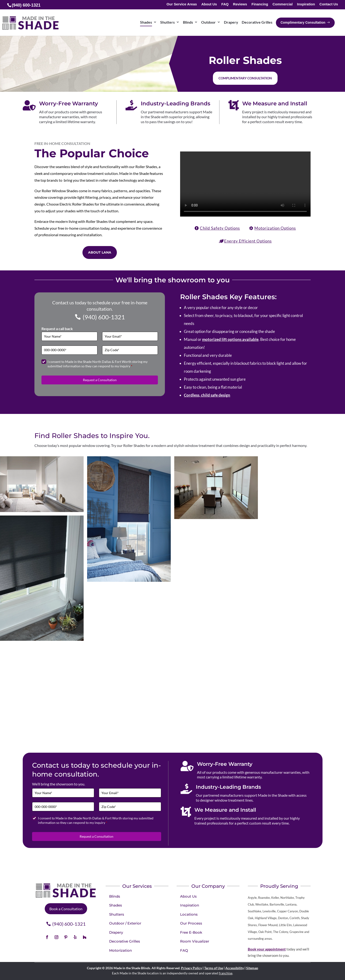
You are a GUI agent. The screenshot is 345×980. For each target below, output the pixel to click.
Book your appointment (267, 949)
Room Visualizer (195, 941)
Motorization (121, 950)
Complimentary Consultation (245, 78)
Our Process (191, 923)
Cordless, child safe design (207, 395)
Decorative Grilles (125, 941)
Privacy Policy (191, 968)
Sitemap (252, 968)
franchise (226, 973)
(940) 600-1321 (104, 317)
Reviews (240, 4)
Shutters (117, 914)
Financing (260, 4)
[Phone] (69, 350)
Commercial (282, 4)
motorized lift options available (230, 339)
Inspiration (306, 4)
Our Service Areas (182, 4)
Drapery (116, 932)
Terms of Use (214, 968)
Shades (116, 905)
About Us (209, 4)
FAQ (225, 4)
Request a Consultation (100, 380)
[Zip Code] (130, 350)
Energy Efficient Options (248, 241)
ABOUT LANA (100, 252)
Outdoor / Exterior (125, 923)
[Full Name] (69, 336)
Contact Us (329, 4)
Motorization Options (275, 228)
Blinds (115, 896)
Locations (189, 914)
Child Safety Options (220, 228)
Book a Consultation (66, 909)
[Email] (130, 336)
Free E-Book (191, 932)
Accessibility (235, 968)
